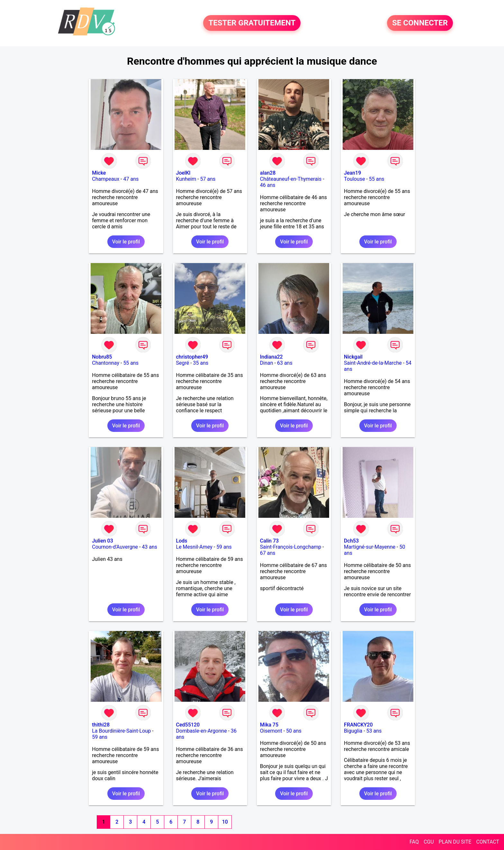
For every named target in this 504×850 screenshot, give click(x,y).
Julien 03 (103, 541)
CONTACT (488, 842)
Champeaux (106, 179)
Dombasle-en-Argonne (202, 731)
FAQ (414, 842)
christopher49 (192, 357)
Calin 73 (269, 541)
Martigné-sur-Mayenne (370, 547)
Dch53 (351, 541)
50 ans (294, 731)
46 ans (268, 185)
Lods (182, 541)
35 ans (201, 363)
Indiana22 (271, 357)
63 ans (285, 363)
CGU (429, 842)
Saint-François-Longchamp (291, 547)
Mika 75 (269, 725)
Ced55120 (188, 725)
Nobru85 (102, 357)
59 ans (224, 547)
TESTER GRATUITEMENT (252, 23)
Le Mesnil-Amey (194, 547)
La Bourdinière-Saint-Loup (121, 731)
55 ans (377, 179)
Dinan (267, 363)
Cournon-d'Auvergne (115, 547)
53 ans (374, 731)
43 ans (149, 547)
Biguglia (353, 731)
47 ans (131, 179)
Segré (183, 363)
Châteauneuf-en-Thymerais (291, 179)
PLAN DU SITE (455, 842)
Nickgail (353, 357)
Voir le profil (126, 242)
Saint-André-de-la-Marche (373, 363)
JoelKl (183, 173)
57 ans (208, 179)
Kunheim (186, 179)
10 (225, 822)
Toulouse (354, 179)
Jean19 (352, 173)
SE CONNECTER (420, 23)
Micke (99, 173)
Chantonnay (106, 363)
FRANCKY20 (358, 725)
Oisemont (271, 731)
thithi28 (101, 725)
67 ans (268, 553)
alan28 (268, 173)
